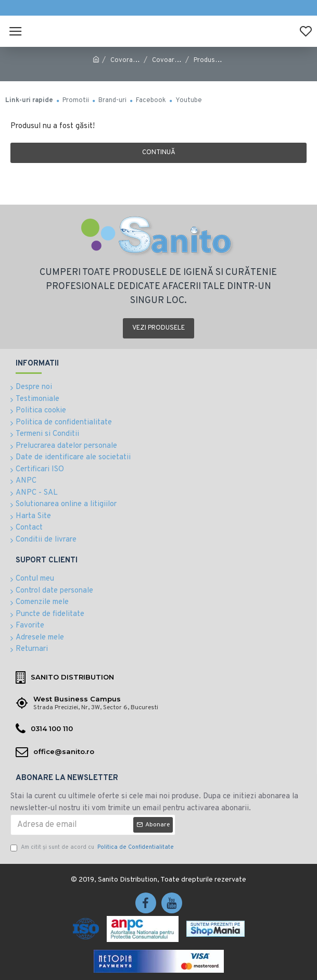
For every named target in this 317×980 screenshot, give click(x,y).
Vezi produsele (158, 328)
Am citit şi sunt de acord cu (93, 847)
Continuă (159, 153)
